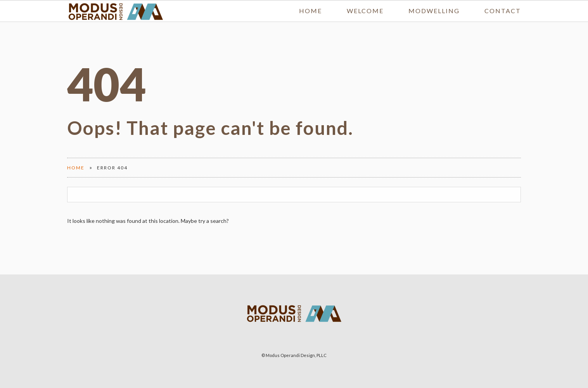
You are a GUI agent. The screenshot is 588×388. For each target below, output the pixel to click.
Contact (503, 3)
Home (310, 3)
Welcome (365, 3)
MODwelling (434, 3)
